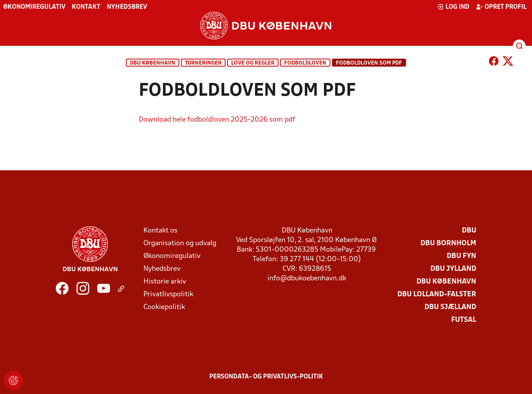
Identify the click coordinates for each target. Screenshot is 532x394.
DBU (469, 231)
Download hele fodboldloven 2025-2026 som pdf (217, 120)
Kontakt (86, 7)
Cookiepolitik (164, 307)
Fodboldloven (305, 63)
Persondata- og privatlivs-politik (266, 377)
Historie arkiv (165, 282)
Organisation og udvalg (180, 243)
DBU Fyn (461, 256)
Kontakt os (160, 231)
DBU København (153, 63)
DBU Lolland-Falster (437, 295)
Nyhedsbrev (127, 7)
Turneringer (203, 63)
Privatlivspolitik (168, 295)
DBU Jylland (453, 269)
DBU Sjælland (450, 307)
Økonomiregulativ (34, 7)
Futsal (464, 320)
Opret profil (501, 7)
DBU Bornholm (448, 243)
